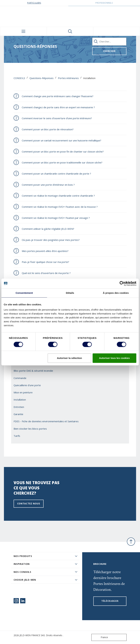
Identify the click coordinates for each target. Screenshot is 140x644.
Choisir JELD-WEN (25, 580)
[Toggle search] (70, 31)
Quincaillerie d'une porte (27, 385)
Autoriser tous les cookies (114, 358)
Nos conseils (22, 572)
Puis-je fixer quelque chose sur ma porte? (45, 262)
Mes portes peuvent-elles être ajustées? (45, 251)
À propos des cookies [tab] (116, 293)
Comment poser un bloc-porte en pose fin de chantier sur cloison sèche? (63, 152)
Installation (20, 400)
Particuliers (34, 3)
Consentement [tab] (24, 293)
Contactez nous (29, 503)
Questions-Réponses (42, 78)
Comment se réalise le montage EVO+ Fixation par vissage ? (56, 218)
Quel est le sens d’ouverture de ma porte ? (46, 273)
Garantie (18, 414)
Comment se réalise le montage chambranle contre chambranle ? (58, 196)
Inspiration (22, 564)
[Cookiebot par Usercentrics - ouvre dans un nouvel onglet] (122, 283)
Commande (20, 378)
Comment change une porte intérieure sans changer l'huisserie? (58, 96)
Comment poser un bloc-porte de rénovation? (48, 129)
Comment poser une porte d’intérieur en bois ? (48, 185)
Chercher (109, 51)
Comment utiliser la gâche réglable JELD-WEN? (48, 229)
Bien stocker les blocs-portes (30, 429)
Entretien (19, 407)
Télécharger (110, 601)
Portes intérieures (68, 78)
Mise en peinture (23, 392)
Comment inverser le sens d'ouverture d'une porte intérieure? (57, 118)
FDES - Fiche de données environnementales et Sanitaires (46, 421)
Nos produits (23, 556)
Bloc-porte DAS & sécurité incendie (33, 371)
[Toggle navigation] (23, 31)
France (100, 637)
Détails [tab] (70, 293)
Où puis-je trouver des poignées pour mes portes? (51, 240)
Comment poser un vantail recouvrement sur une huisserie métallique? (61, 140)
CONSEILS (19, 78)
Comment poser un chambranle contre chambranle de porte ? (56, 174)
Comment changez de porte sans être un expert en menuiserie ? (58, 107)
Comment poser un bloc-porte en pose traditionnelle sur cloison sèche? (62, 162)
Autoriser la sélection (70, 358)
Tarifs (17, 436)
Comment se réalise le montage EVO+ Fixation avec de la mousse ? (60, 207)
